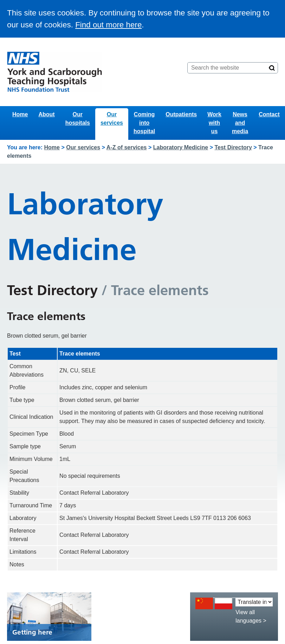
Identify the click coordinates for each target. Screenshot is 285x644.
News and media (240, 123)
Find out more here (108, 25)
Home (20, 114)
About (46, 114)
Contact (269, 114)
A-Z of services (127, 147)
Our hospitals (78, 119)
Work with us (214, 123)
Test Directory (233, 147)
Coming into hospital (144, 123)
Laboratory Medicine (181, 147)
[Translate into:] (254, 602)
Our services (112, 119)
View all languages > (251, 616)
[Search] (272, 68)
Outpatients (181, 114)
